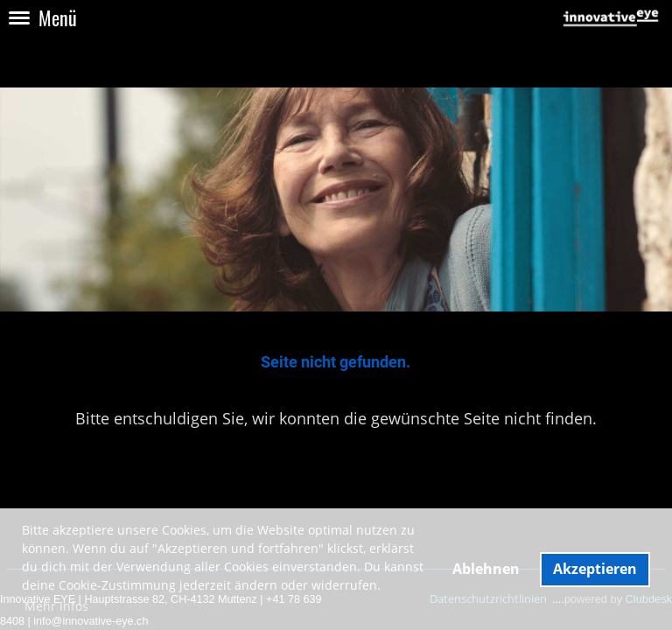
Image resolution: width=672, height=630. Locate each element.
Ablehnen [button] (486, 569)
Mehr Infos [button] (56, 606)
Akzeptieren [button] (595, 569)
